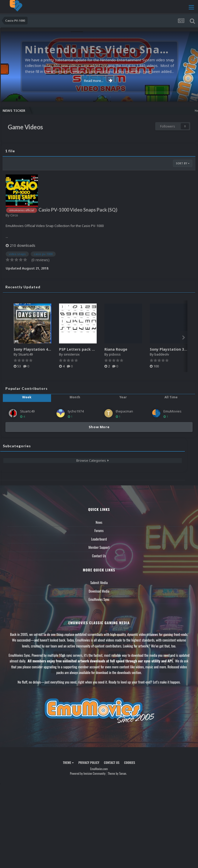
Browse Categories (93, 460)
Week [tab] (27, 397)
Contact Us (99, 556)
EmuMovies (172, 411)
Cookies (130, 762)
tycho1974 (76, 411)
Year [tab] (123, 397)
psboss (115, 354)
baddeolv (162, 354)
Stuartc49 (26, 354)
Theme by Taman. (117, 773)
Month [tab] (75, 397)
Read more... (98, 81)
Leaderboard (99, 539)
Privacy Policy (89, 762)
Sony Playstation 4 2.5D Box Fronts (46, 349)
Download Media (99, 591)
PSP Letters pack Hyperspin (85, 349)
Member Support (99, 547)
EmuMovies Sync (99, 599)
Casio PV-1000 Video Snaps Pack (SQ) (78, 210)
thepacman (124, 411)
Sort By (183, 163)
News (99, 522)
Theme (68, 762)
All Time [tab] (171, 397)
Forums (99, 530)
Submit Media (99, 583)
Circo (14, 215)
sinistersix (72, 354)
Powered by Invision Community (88, 773)
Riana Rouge (116, 349)
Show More (99, 427)
